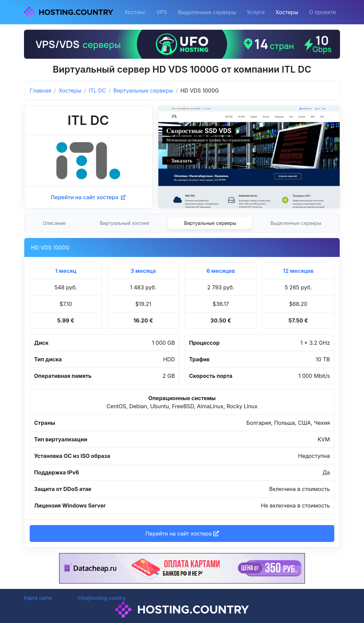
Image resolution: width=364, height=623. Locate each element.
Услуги (256, 12)
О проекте (322, 12)
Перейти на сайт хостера (88, 197)
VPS (162, 12)
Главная (41, 90)
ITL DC (97, 90)
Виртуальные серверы (143, 90)
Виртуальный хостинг (125, 223)
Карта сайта (38, 598)
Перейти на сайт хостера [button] (182, 534)
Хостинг (135, 12)
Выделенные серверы (207, 12)
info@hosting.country (102, 598)
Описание (54, 223)
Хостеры (287, 12)
